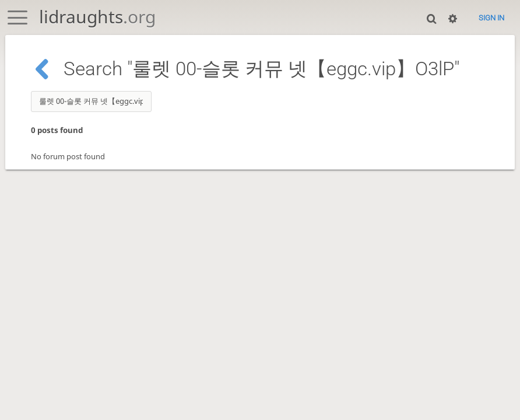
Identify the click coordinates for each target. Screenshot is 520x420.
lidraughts (97, 17)
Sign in (491, 18)
